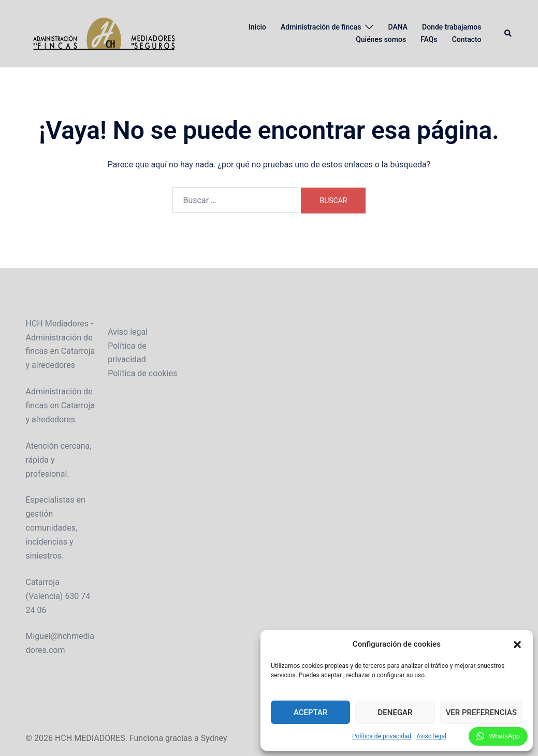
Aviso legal (431, 736)
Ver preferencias (481, 712)
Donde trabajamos (452, 27)
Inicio (257, 27)
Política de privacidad (382, 736)
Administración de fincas (321, 27)
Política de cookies (142, 373)
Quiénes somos (381, 39)
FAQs (429, 39)
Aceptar (311, 712)
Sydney (214, 738)
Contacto (467, 39)
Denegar (395, 712)
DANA (398, 27)
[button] (517, 645)
